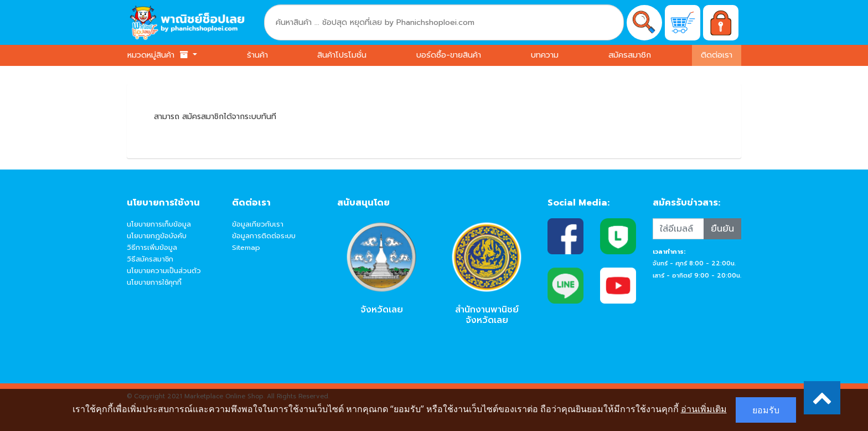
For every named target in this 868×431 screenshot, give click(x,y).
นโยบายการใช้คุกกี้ (154, 282)
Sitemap (246, 247)
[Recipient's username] (678, 229)
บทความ (545, 55)
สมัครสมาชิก (630, 55)
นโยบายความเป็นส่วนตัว (164, 271)
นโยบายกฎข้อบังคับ (157, 236)
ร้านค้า (257, 55)
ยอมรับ (766, 410)
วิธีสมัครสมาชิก (150, 259)
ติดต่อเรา (717, 55)
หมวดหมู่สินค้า (159, 55)
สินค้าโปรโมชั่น (342, 55)
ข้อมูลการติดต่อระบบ (264, 236)
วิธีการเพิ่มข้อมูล (152, 247)
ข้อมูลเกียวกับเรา (258, 224)
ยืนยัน (722, 229)
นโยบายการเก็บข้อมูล (159, 224)
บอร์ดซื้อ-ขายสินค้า (449, 55)
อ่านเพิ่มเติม (704, 409)
